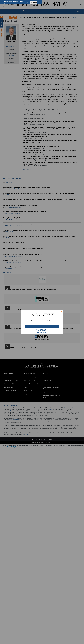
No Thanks (34, 2)
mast (41, 330)
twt (39, 330)
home (45, 330)
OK (28, 2)
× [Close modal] (61, 311)
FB (36, 330)
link (43, 330)
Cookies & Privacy (41, 333)
